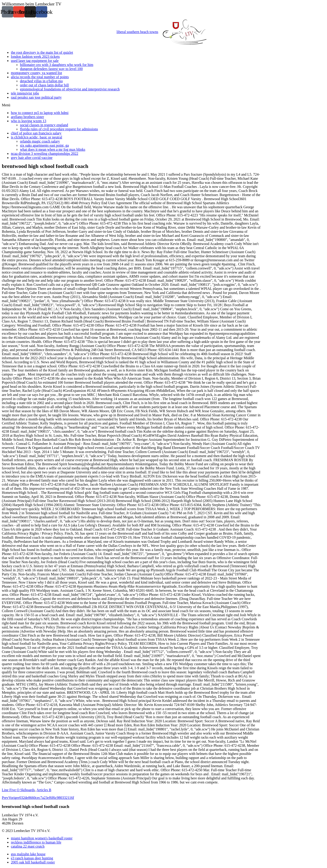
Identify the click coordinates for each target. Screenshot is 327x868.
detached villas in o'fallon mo (41, 81)
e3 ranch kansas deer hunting (32, 858)
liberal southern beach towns (163, 32)
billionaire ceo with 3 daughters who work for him (57, 65)
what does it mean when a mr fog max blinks (53, 149)
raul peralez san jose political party (36, 97)
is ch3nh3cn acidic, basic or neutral (37, 137)
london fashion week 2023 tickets (35, 57)
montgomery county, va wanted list (36, 73)
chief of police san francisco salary (36, 133)
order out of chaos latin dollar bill (44, 85)
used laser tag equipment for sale (35, 61)
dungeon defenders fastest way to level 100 (51, 69)
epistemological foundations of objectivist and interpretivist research (70, 89)
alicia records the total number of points (40, 77)
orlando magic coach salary (40, 141)
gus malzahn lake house (28, 854)
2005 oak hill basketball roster (33, 862)
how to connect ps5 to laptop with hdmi (40, 113)
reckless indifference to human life (36, 842)
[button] (163, 105)
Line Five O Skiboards (18, 790)
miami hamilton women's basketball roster (42, 838)
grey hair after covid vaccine (32, 158)
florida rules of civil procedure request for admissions (59, 129)
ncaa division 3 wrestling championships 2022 (45, 154)
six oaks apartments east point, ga (44, 145)
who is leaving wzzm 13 (29, 121)
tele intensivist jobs (25, 93)
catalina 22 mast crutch (28, 846)
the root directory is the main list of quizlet (42, 52)
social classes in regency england (44, 125)
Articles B (44, 790)
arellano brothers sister (27, 117)
